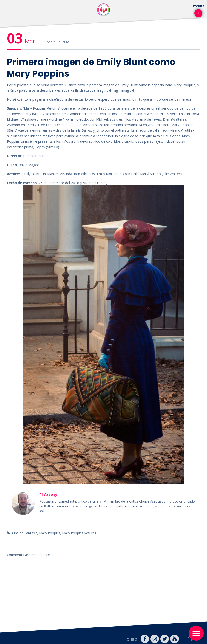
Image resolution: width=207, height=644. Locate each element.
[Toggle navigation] (196, 633)
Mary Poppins (51, 533)
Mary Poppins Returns (81, 533)
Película (63, 42)
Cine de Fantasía (25, 533)
